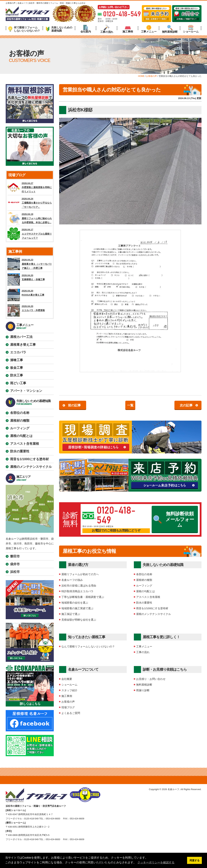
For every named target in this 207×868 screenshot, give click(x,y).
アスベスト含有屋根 (148, 597)
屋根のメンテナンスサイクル (154, 614)
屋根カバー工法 (21, 337)
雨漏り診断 (143, 690)
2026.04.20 (30, 280)
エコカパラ (18, 352)
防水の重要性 (144, 603)
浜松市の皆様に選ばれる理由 (79, 586)
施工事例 (128, 29)
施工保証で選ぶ (71, 614)
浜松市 (15, 572)
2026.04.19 (30, 218)
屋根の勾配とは (146, 591)
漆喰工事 (17, 360)
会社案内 (86, 29)
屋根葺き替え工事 (23, 345)
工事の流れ (107, 29)
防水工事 (17, 375)
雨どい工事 (18, 383)
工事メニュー (149, 29)
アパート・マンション (26, 391)
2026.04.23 (30, 264)
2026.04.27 (30, 187)
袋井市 (15, 564)
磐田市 (15, 556)
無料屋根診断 (170, 29)
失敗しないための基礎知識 (59, 29)
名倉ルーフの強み (72, 580)
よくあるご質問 (71, 713)
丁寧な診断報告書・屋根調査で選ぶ (83, 597)
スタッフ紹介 (69, 690)
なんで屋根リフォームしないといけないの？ (88, 646)
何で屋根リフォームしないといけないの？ (24, 29)
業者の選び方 (78, 565)
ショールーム (191, 29)
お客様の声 (68, 702)
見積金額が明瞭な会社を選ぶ (79, 620)
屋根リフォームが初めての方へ (80, 574)
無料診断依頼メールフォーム (174, 520)
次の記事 (186, 405)
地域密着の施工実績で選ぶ (77, 608)
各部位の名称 (144, 574)
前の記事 (74, 405)
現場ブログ (68, 707)
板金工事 (17, 368)
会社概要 (67, 679)
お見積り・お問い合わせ (151, 679)
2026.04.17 (30, 234)
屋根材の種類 (144, 580)
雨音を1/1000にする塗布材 (152, 608)
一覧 (130, 405)
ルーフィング (144, 586)
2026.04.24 (30, 203)
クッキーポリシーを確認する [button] (156, 862)
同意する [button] (195, 860)
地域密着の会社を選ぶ (75, 603)
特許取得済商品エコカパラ (77, 591)
